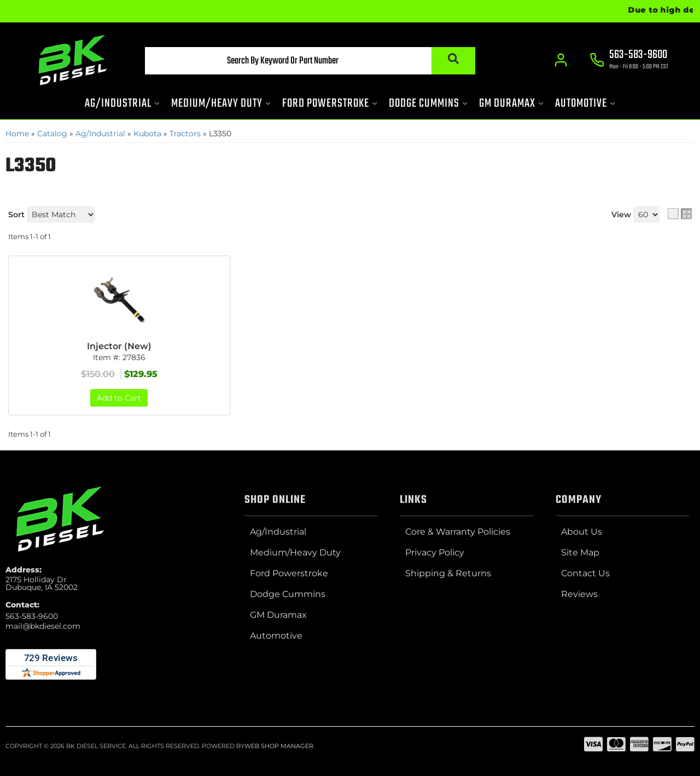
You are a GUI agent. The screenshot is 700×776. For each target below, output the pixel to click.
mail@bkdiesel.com (43, 626)
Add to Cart (119, 398)
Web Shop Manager (279, 746)
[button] (310, 61)
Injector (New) (119, 346)
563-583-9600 (32, 616)
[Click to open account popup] (561, 60)
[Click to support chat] (629, 61)
